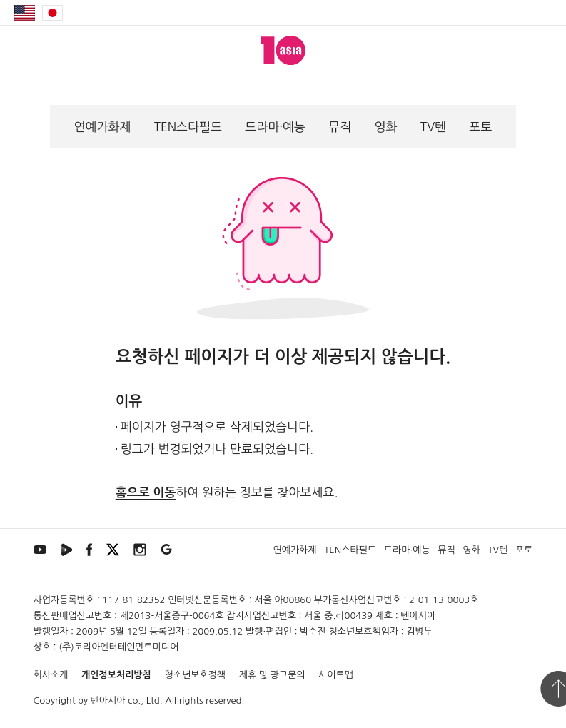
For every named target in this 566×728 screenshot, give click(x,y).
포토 (480, 127)
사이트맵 (336, 675)
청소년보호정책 (195, 675)
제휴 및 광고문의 (272, 675)
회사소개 (51, 675)
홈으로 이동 (146, 493)
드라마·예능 (275, 127)
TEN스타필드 (188, 127)
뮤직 (340, 127)
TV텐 (434, 127)
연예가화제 (103, 127)
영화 (385, 127)
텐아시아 (108, 701)
